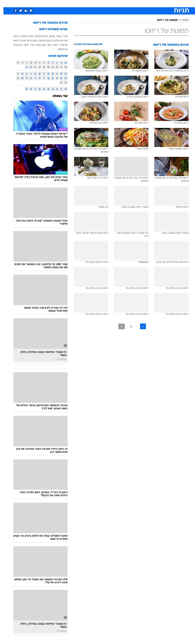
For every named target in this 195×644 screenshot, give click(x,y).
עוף (46, 45)
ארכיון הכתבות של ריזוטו (47, 23)
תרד (29, 45)
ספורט (144, 3)
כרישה (13, 36)
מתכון (49, 36)
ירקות (13, 40)
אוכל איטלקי (38, 36)
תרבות (133, 3)
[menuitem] (153, 3)
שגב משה (37, 45)
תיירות (82, 3)
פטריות (60, 40)
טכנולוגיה (70, 3)
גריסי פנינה (23, 40)
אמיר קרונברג (18, 45)
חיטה (52, 45)
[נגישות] (5, 3)
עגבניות (43, 40)
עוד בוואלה (57, 96)
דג (49, 40)
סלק (53, 40)
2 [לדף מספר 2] (128, 326)
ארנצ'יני (60, 45)
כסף (113, 3)
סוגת (55, 36)
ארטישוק (59, 49)
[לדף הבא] (118, 326)
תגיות (182, 20)
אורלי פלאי (24, 36)
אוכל (104, 3)
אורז (62, 36)
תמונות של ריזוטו (164, 20)
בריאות (94, 3)
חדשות (155, 3)
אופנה (58, 3)
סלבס (123, 3)
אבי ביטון (34, 40)
